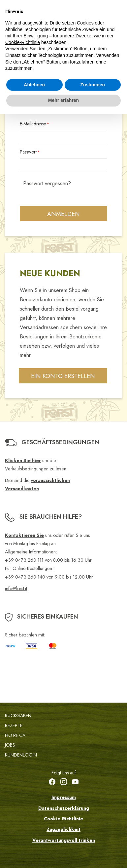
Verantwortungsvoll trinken (64, 840)
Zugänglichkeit (63, 829)
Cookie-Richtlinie (63, 819)
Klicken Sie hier (23, 460)
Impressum (64, 797)
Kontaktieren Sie (24, 535)
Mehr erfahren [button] (63, 100)
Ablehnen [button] (34, 85)
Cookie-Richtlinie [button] (23, 42)
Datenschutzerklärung (64, 808)
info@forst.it (16, 588)
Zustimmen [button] (93, 85)
